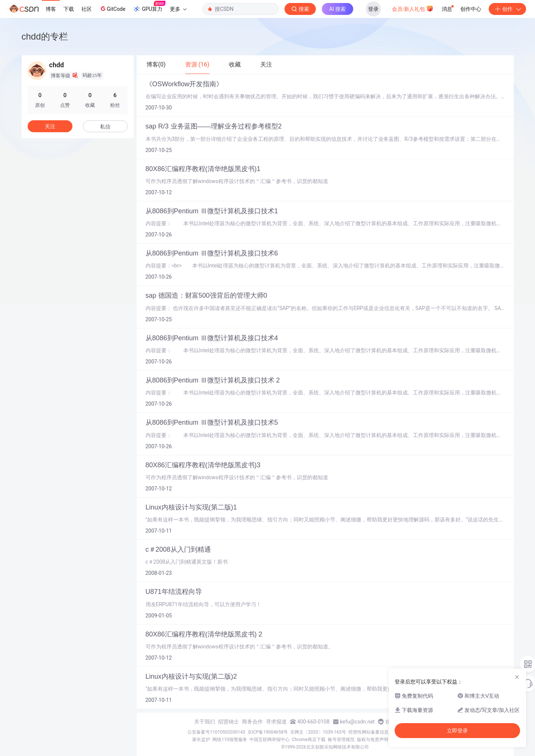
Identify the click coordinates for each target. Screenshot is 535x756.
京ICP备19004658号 (268, 732)
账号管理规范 (341, 740)
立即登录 (457, 731)
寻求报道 (276, 722)
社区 (87, 9)
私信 (105, 127)
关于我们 (205, 722)
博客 (51, 9)
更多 (178, 9)
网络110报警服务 (230, 740)
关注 (50, 126)
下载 (69, 9)
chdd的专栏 (45, 36)
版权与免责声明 (373, 740)
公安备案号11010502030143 (216, 732)
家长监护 (201, 740)
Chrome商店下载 (309, 740)
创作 (507, 9)
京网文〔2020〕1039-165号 (318, 732)
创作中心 (471, 9)
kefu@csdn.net (357, 722)
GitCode (112, 9)
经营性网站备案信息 (368, 732)
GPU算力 (149, 7)
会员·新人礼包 (413, 8)
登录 (373, 9)
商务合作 (252, 722)
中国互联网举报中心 (270, 740)
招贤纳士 (228, 722)
